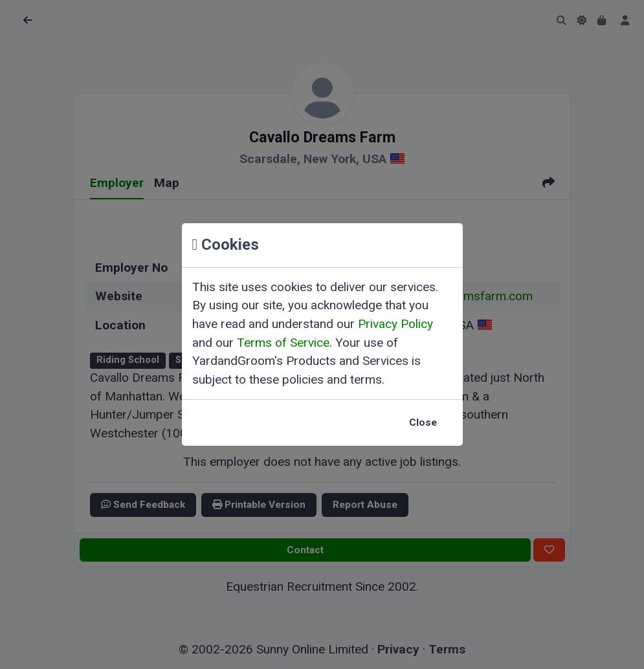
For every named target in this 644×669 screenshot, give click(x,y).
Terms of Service (283, 343)
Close (423, 422)
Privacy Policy (395, 324)
